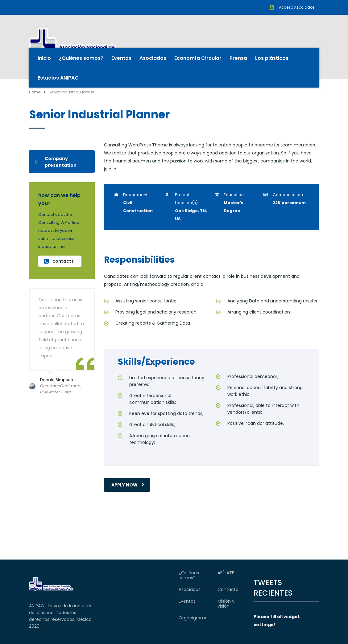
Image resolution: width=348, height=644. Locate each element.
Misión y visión (226, 604)
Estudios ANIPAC (58, 78)
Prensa (238, 58)
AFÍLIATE (226, 573)
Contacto (228, 589)
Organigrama (193, 618)
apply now (128, 485)
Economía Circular (198, 58)
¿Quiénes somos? (81, 58)
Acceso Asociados (297, 7)
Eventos (121, 58)
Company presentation (56, 162)
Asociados (153, 58)
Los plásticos (272, 58)
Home (35, 92)
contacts (59, 261)
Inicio (44, 58)
